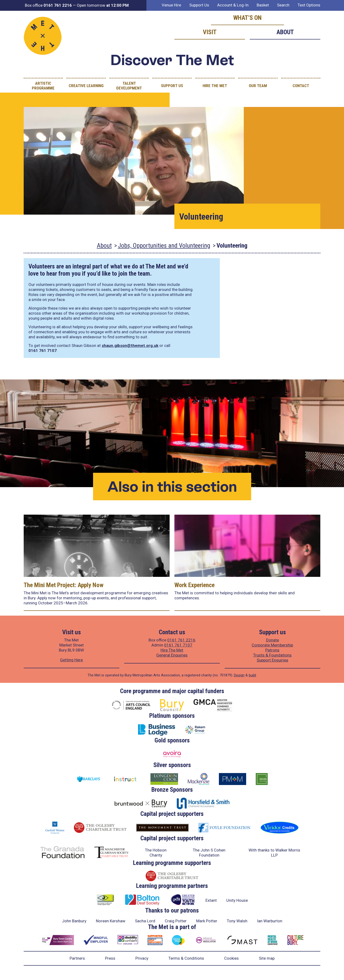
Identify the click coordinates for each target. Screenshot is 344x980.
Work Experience (194, 585)
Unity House (237, 900)
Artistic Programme (43, 86)
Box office (48, 5)
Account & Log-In (233, 5)
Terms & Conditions (186, 958)
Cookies (231, 958)
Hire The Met (215, 86)
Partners (77, 958)
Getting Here (71, 660)
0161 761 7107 (178, 645)
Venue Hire (171, 5)
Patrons (272, 650)
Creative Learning (86, 86)
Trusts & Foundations (272, 655)
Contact (301, 86)
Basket (263, 5)
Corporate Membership (272, 645)
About (285, 32)
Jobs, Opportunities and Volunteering (164, 245)
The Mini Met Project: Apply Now (64, 585)
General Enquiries (172, 655)
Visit (210, 32)
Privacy (142, 958)
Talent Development (129, 86)
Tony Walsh (237, 921)
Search (283, 5)
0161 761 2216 (181, 640)
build (252, 675)
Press (110, 958)
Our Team (258, 86)
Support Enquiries (272, 660)
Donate (272, 640)
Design (239, 675)
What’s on (247, 18)
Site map (267, 958)
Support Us (199, 5)
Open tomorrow (103, 5)
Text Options (309, 5)
